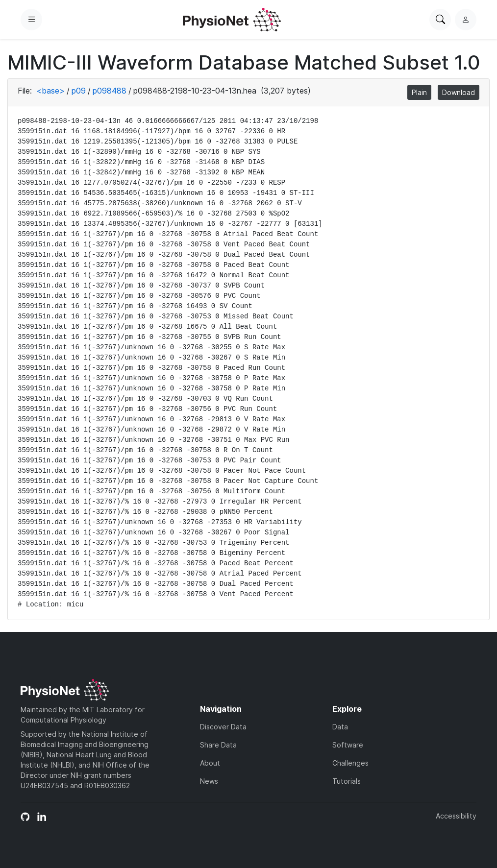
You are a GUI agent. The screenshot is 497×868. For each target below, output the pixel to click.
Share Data (218, 745)
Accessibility (456, 816)
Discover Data (223, 727)
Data (340, 727)
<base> (50, 91)
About (210, 763)
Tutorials (347, 781)
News (209, 781)
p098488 (110, 91)
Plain (419, 92)
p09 (79, 91)
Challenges (350, 763)
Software (348, 745)
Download (459, 92)
